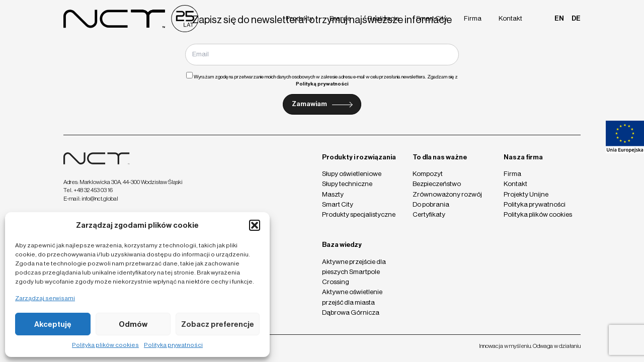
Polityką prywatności (322, 84)
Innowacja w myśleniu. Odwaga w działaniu (530, 346)
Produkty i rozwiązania (359, 157)
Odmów (133, 324)
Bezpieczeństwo (437, 184)
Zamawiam (309, 104)
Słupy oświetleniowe (352, 174)
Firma (473, 18)
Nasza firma (523, 157)
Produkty (299, 18)
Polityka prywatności (173, 345)
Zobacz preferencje (218, 324)
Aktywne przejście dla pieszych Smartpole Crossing (354, 272)
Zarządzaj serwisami (45, 298)
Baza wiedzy (342, 245)
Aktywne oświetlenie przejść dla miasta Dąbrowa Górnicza (352, 302)
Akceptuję (53, 324)
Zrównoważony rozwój (447, 194)
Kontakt (510, 18)
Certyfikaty (429, 214)
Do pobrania (431, 204)
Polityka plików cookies (105, 345)
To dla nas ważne (440, 157)
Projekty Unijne (526, 194)
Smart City (432, 18)
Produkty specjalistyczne (359, 214)
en (559, 18)
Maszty (333, 194)
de (576, 18)
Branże (340, 18)
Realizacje (383, 18)
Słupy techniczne (347, 184)
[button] (255, 225)
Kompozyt (428, 174)
